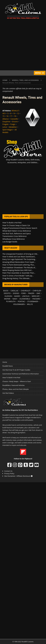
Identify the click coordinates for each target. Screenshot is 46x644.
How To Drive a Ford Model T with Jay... (18, 276)
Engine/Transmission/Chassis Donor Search (20, 228)
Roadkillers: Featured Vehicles (13, 385)
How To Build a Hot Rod (12, 223)
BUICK (6, 291)
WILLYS (30, 304)
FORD (23, 293)
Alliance (6, 119)
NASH (15, 299)
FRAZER (31, 293)
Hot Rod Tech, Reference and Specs (17, 234)
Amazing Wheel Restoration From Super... (19, 262)
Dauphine (6, 122)
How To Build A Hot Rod (11, 378)
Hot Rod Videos (8, 393)
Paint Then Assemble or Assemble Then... (19, 273)
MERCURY (36, 296)
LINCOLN (26, 296)
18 (15, 116)
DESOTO (7, 293)
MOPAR (7, 299)
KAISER (17, 296)
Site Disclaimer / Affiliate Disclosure (18, 476)
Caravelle (14, 119)
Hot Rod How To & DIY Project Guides (16, 370)
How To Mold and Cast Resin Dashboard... (19, 257)
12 (18, 113)
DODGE (16, 293)
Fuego (13, 124)
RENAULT (15, 111)
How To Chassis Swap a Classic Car (16, 225)
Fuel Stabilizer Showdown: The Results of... (19, 268)
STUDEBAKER (33, 301)
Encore (15, 122)
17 (11, 116)
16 (7, 116)
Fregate (5, 124)
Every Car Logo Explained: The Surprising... (19, 259)
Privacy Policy (9, 473)
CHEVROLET (26, 291)
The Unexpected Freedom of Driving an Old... (20, 254)
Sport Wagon (8, 130)
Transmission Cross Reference (14, 236)
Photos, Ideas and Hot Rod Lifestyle (16, 389)
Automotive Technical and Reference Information (21, 374)
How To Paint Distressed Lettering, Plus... (19, 265)
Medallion (13, 127)
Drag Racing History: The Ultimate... (17, 278)
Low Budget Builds (10, 242)
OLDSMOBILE (25, 299)
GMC (38, 293)
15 (3, 116)
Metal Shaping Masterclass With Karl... (18, 270)
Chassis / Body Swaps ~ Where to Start (17, 381)
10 (14, 113)
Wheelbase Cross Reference (14, 239)
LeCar (5, 127)
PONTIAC (21, 301)
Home (5, 362)
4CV (4, 113)
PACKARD (36, 299)
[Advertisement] (23, 45)
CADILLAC (14, 291)
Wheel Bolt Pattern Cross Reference (17, 231)
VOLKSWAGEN (19, 304)
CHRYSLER (37, 291)
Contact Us (8, 471)
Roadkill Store (8, 366)
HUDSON (8, 296)
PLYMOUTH (11, 301)
